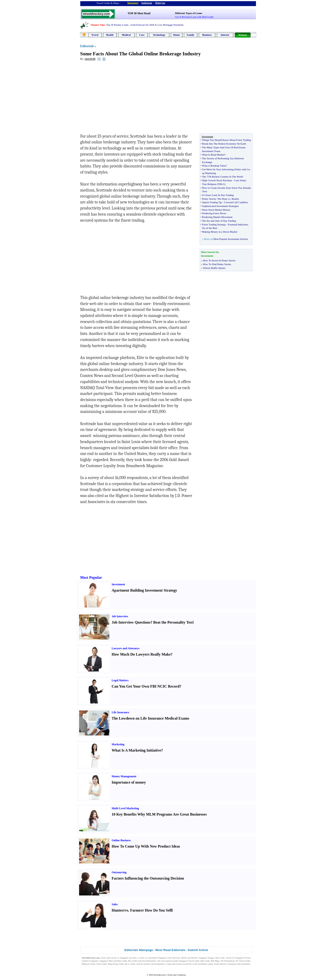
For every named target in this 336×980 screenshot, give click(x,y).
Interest (225, 35)
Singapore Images (206, 958)
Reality (235, 199)
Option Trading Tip (212, 202)
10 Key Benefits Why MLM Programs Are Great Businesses (159, 814)
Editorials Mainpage (139, 950)
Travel (95, 35)
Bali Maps (215, 961)
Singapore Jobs (88, 967)
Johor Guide (102, 964)
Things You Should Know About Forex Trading (226, 140)
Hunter (118, 910)
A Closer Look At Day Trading (218, 195)
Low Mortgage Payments (170, 25)
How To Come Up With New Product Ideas (146, 846)
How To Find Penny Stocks (217, 264)
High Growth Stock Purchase (217, 180)
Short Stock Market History (216, 210)
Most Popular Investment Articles (231, 239)
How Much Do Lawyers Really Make (141, 654)
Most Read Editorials (170, 950)
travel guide (166, 961)
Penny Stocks (209, 199)
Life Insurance (121, 712)
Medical (126, 35)
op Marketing (209, 173)
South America (220, 964)
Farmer (136, 910)
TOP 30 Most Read (139, 13)
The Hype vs (224, 199)
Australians (245, 964)
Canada (210, 964)
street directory (174, 958)
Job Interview (120, 616)
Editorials (87, 46)
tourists (179, 964)
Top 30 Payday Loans (117, 25)
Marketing (118, 744)
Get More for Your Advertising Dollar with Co (226, 169)
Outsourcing (119, 872)
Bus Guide (133, 961)
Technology (159, 35)
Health (110, 35)
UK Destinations (228, 961)
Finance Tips (98, 25)
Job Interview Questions (131, 622)
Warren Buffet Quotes (214, 268)
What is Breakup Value (214, 166)
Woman (243, 35)
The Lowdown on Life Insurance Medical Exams (150, 718)
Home (176, 35)
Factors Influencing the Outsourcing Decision (148, 878)
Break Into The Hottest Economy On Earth (224, 144)
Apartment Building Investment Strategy (144, 590)
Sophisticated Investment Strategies (220, 206)
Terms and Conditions (177, 975)
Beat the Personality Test (173, 622)
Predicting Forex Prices (214, 213)
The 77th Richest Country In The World (222, 177)
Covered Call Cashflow (236, 202)
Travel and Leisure (109, 958)
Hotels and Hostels (189, 958)
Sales (115, 904)
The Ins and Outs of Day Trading (219, 221)
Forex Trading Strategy (214, 224)
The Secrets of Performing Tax (218, 158)
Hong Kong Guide (116, 964)
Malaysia (160, 3)
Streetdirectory (160, 975)
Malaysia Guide (89, 964)
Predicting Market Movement (217, 217)
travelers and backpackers (154, 964)
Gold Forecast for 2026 (142, 25)
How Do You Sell (158, 910)
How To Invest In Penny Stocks (219, 260)
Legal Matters (120, 680)
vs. (127, 910)
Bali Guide (205, 961)
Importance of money (129, 782)
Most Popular (91, 577)
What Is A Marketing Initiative (136, 750)
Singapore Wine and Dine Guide (113, 961)
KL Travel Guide (243, 961)
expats (169, 964)
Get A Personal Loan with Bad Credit (194, 17)
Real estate (220, 958)
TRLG (221, 184)
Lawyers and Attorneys (126, 648)
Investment (118, 584)
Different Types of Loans (189, 13)
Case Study (240, 180)
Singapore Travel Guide (189, 961)
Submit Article (198, 950)
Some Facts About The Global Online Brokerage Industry (141, 54)
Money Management (124, 776)
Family (191, 35)
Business (207, 35)
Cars (142, 35)
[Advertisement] (118, 98)
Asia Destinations (149, 961)
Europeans (232, 964)
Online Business (121, 840)
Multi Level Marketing (125, 808)
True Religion (209, 184)
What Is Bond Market (213, 155)
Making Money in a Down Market (220, 232)
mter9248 (90, 59)
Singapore (133, 3)
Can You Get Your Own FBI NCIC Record (146, 686)
